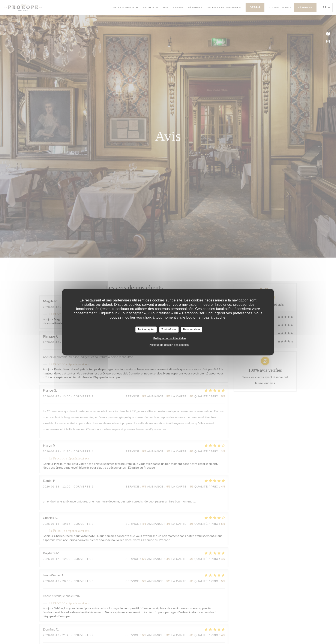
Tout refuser (169, 329)
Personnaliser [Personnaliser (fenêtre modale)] (192, 329)
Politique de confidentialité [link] (169, 338)
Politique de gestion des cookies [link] (169, 345)
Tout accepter (146, 329)
